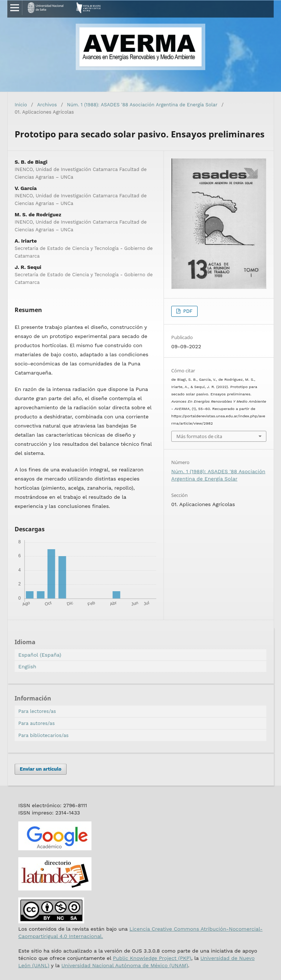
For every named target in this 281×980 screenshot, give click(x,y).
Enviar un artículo (41, 769)
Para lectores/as (37, 711)
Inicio (21, 105)
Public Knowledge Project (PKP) (152, 958)
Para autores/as (37, 723)
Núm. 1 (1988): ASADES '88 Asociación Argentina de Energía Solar (142, 105)
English (27, 666)
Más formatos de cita (199, 436)
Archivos (47, 105)
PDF (187, 311)
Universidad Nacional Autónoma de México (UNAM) (125, 965)
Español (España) (40, 655)
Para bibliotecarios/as (43, 735)
